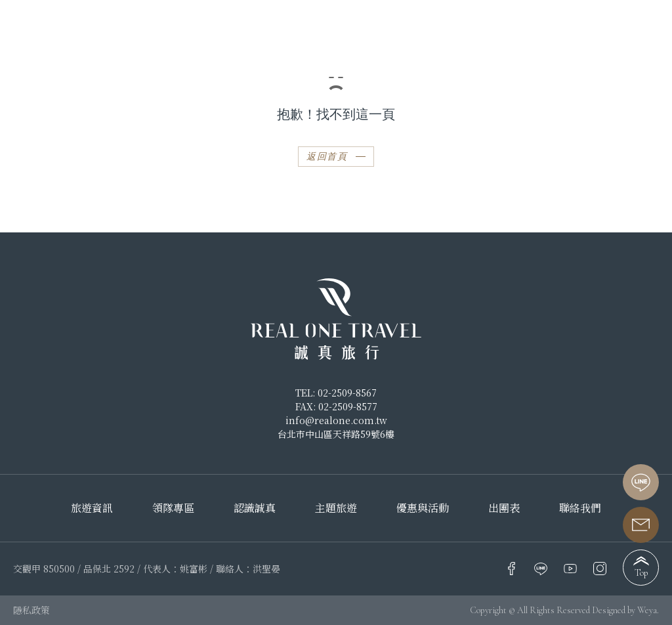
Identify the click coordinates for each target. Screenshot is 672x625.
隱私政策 (31, 610)
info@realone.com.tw (336, 420)
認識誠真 (255, 508)
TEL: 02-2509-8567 (336, 393)
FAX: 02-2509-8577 (336, 406)
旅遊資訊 (92, 508)
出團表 (504, 508)
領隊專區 (173, 508)
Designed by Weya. (625, 610)
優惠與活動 (423, 508)
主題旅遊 (336, 508)
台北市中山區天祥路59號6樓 (336, 434)
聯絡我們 (580, 508)
